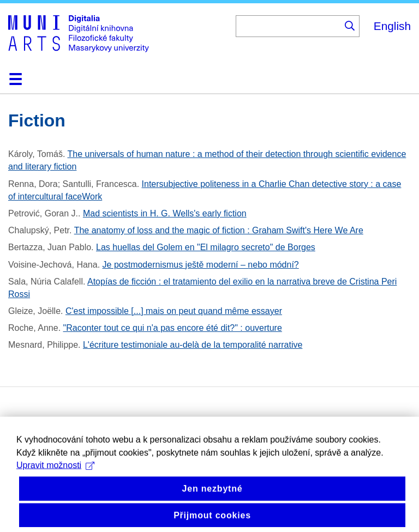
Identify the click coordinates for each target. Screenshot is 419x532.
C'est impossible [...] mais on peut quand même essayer (174, 311)
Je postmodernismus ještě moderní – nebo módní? (201, 265)
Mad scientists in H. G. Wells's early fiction (165, 213)
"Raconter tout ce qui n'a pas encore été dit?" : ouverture (173, 328)
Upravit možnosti (55, 472)
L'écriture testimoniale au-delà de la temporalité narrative (193, 345)
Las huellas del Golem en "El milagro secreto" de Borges (206, 247)
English (392, 26)
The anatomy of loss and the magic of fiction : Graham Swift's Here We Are (219, 230)
